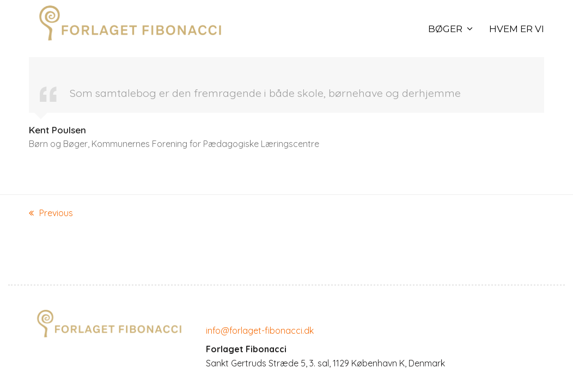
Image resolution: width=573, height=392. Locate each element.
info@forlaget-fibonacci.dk (260, 330)
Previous (51, 214)
